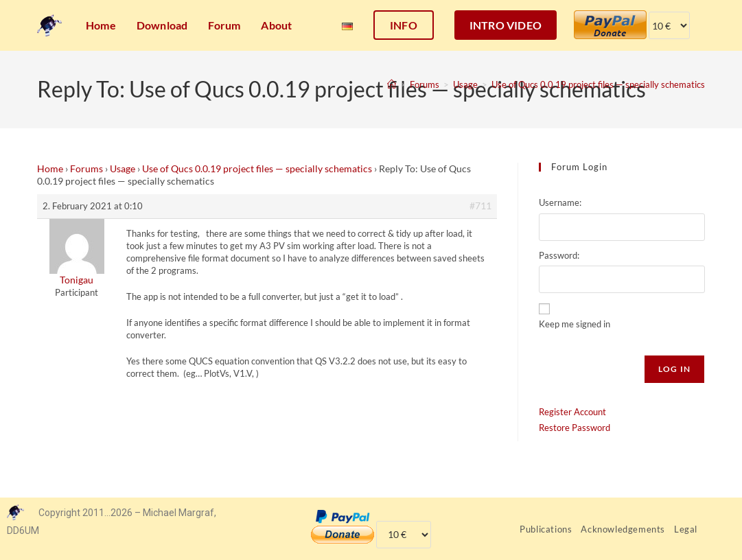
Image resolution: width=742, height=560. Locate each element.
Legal (686, 529)
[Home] (392, 84)
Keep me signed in (575, 324)
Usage (123, 168)
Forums (86, 168)
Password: (559, 255)
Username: (560, 202)
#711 (480, 206)
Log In (674, 369)
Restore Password (575, 428)
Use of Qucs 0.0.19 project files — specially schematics (598, 84)
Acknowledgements (623, 529)
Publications (546, 529)
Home (50, 168)
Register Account (572, 412)
